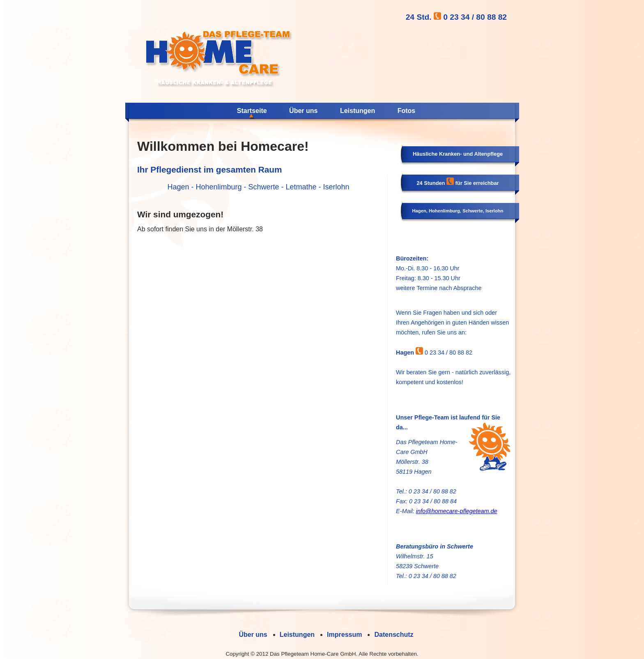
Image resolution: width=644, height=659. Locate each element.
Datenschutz (394, 635)
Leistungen (358, 111)
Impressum (344, 635)
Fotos (407, 111)
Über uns (303, 111)
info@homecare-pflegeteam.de (457, 511)
